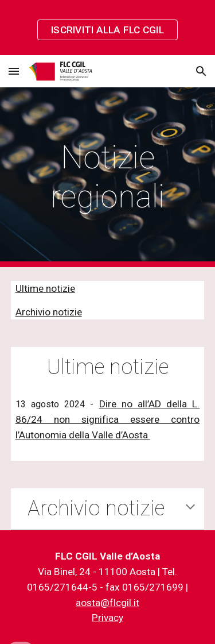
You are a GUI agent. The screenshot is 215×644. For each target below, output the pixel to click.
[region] (107, 28)
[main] (108, 177)
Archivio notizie (49, 312)
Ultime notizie (45, 288)
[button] (14, 71)
